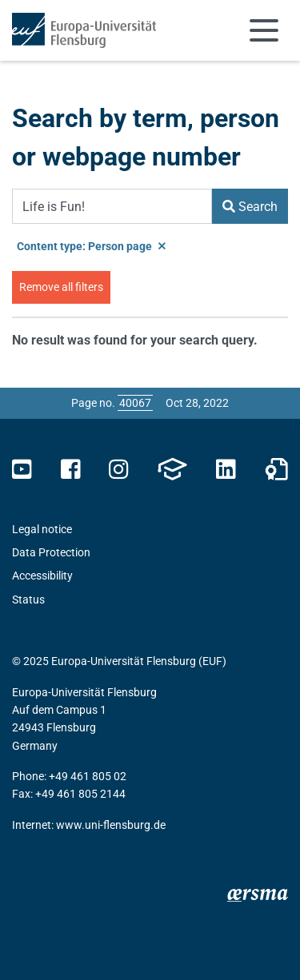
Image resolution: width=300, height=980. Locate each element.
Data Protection (51, 552)
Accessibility (42, 576)
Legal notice (42, 529)
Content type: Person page (91, 246)
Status (28, 600)
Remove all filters (61, 287)
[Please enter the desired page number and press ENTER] (135, 403)
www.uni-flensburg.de (111, 825)
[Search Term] (112, 206)
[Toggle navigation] (264, 30)
